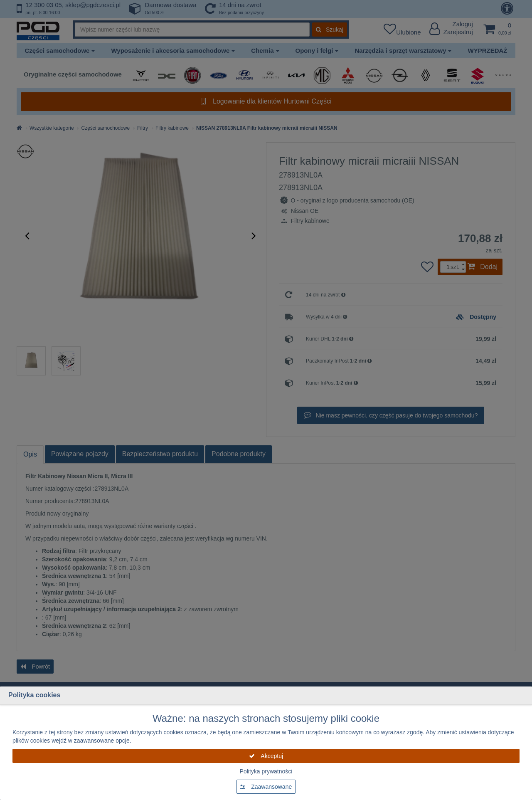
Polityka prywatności (266, 771)
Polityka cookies (34, 695)
